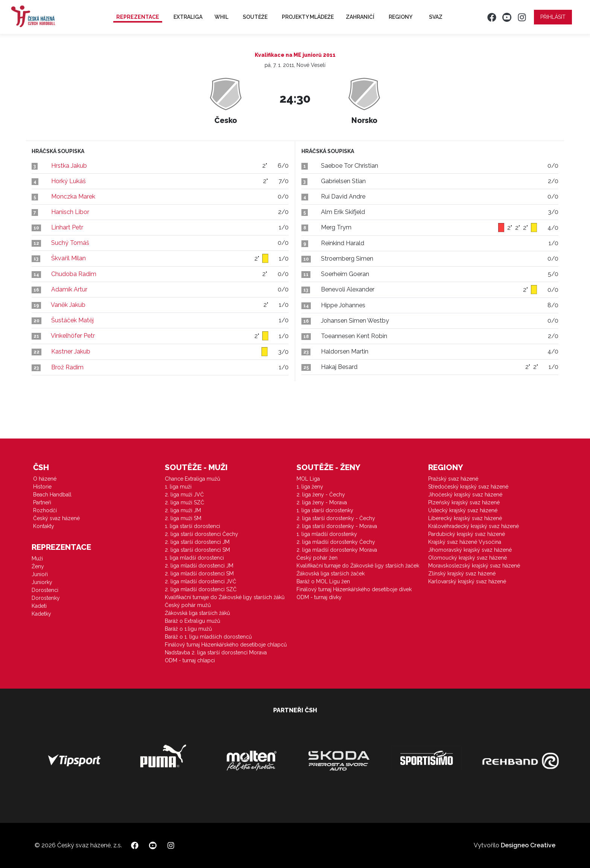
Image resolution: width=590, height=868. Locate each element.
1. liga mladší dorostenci (194, 558)
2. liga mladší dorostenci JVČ (201, 581)
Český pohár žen (317, 558)
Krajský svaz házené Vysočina (465, 542)
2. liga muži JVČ (184, 495)
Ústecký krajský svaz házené (463, 510)
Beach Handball (52, 495)
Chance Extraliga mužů (192, 479)
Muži (37, 558)
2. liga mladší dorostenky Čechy (336, 542)
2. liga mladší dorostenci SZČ (201, 589)
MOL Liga (308, 479)
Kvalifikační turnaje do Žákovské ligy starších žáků (225, 597)
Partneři (42, 502)
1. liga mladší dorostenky (327, 534)
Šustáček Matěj (72, 320)
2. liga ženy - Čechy (321, 495)
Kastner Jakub (71, 351)
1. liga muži (178, 487)
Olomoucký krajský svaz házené (468, 558)
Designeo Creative (528, 845)
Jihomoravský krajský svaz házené (470, 550)
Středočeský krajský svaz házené (468, 487)
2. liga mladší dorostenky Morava (337, 550)
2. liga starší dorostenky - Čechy (336, 518)
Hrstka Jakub (69, 166)
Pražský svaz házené (453, 479)
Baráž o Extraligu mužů (192, 621)
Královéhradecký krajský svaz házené (474, 526)
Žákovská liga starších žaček (331, 574)
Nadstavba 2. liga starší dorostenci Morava (216, 653)
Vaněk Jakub (68, 305)
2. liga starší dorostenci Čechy (201, 534)
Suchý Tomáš (70, 243)
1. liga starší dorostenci (192, 526)
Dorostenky (46, 598)
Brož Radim (67, 367)
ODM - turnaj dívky (319, 597)
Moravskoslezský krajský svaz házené (474, 566)
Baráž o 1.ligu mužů (188, 629)
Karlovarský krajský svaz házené (467, 581)
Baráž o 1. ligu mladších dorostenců (208, 637)
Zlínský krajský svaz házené (462, 574)
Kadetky (41, 614)
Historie (42, 487)
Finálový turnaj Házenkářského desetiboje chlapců (226, 645)
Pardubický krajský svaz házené (467, 534)
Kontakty (44, 526)
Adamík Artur (69, 289)
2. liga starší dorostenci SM (197, 550)
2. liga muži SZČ (185, 502)
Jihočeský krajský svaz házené (465, 495)
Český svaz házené (56, 518)
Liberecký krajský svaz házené (465, 518)
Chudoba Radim (74, 274)
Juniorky (42, 582)
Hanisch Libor (70, 212)
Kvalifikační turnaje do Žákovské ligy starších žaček (358, 566)
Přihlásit (553, 17)
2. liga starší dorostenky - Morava (337, 526)
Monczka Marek (73, 197)
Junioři (40, 574)
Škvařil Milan (68, 258)
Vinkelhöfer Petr (73, 336)
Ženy (38, 566)
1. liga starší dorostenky (325, 510)
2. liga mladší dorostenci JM (199, 566)
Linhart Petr (67, 227)
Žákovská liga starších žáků (197, 613)
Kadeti (39, 606)
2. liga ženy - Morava (322, 502)
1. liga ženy (310, 487)
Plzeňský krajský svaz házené (464, 502)
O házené (45, 479)
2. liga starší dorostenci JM (197, 542)
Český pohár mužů (188, 605)
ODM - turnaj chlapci (190, 660)
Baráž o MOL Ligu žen (323, 581)
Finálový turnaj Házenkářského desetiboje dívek (354, 589)
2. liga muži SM (183, 518)
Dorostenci (45, 590)
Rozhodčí (45, 510)
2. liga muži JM (183, 510)
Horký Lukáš (68, 181)
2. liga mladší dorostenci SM (199, 574)
